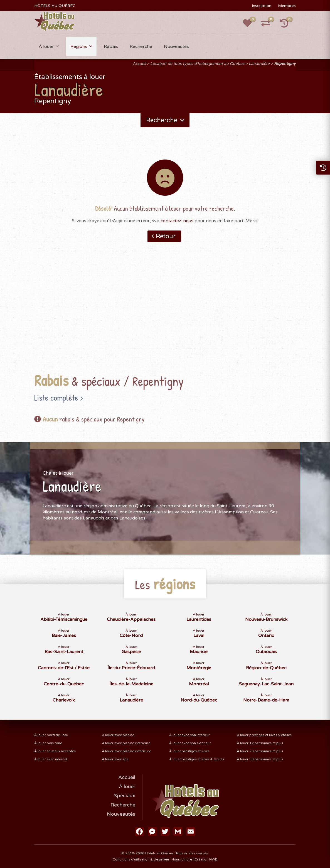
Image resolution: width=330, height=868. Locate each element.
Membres (287, 6)
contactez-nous (177, 221)
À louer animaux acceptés (55, 751)
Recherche (141, 46)
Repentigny (285, 64)
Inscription (262, 6)
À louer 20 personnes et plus (260, 751)
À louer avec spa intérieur (190, 735)
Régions (79, 46)
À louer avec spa (115, 759)
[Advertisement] (165, 316)
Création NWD (206, 859)
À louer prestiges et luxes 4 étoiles (197, 759)
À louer (46, 46)
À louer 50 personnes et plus (260, 759)
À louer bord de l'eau (51, 735)
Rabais (111, 46)
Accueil (139, 64)
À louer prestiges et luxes (189, 751)
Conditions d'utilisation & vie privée (141, 859)
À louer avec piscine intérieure (126, 743)
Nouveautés (176, 46)
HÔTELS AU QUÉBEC (55, 6)
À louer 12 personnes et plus (260, 743)
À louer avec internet (51, 759)
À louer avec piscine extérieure (126, 751)
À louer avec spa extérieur (190, 743)
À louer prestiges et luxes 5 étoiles (264, 735)
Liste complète (56, 398)
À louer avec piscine (118, 735)
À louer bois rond (48, 743)
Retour (166, 236)
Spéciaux (125, 796)
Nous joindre (182, 859)
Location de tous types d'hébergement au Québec (197, 64)
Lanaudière (259, 64)
